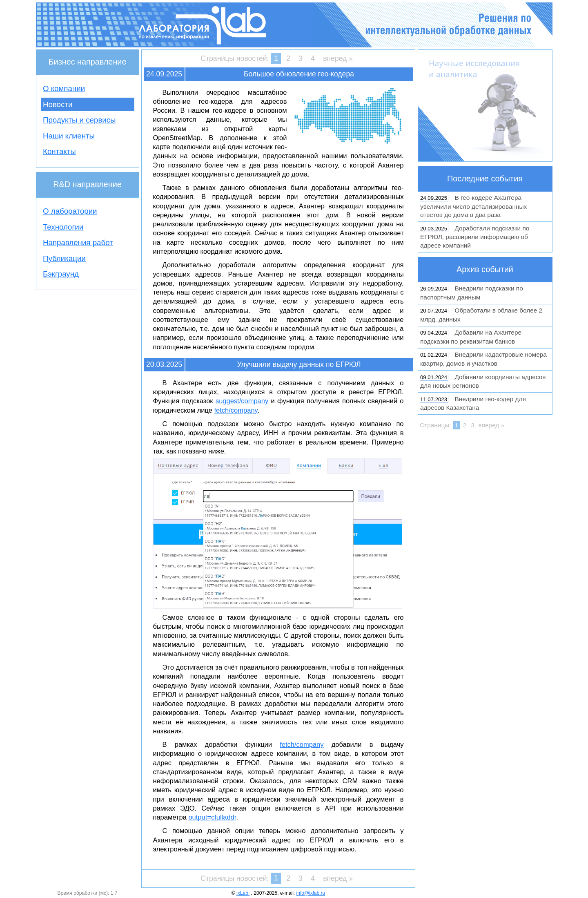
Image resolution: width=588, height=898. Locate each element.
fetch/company (236, 410)
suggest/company (242, 401)
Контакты (59, 151)
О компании (64, 88)
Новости (58, 104)
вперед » (338, 58)
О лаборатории (70, 211)
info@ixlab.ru (311, 893)
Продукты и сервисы (79, 120)
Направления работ (78, 242)
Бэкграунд (61, 274)
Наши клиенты (69, 136)
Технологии (63, 227)
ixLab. (243, 893)
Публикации (64, 258)
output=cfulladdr (212, 817)
